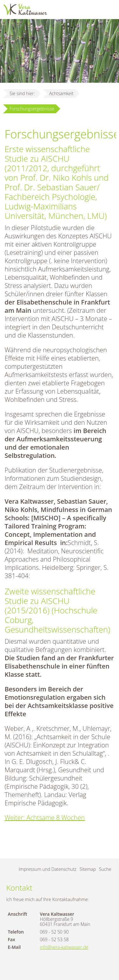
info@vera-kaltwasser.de (64, 947)
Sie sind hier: (22, 93)
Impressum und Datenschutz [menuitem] (48, 869)
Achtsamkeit (61, 93)
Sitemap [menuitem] (88, 869)
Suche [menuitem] (105, 869)
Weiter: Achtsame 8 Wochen (45, 818)
